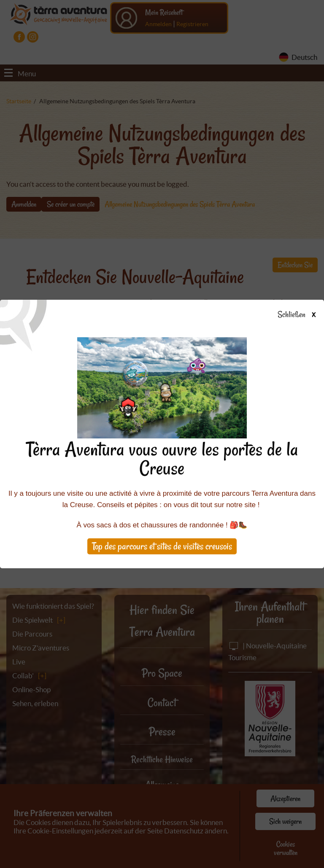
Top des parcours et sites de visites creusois (162, 546)
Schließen (304, 315)
